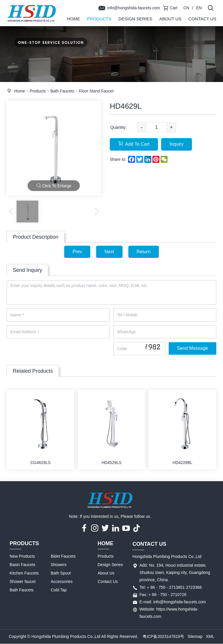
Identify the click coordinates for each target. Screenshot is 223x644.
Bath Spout (61, 573)
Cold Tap (59, 590)
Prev (77, 252)
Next (109, 252)
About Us (170, 19)
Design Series (135, 19)
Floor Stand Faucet (96, 91)
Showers (59, 565)
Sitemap (195, 636)
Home (74, 19)
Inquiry (177, 144)
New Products (22, 556)
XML (210, 636)
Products (99, 19)
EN (199, 8)
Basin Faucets (23, 565)
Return (144, 252)
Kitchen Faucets (24, 573)
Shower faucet (23, 582)
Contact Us (202, 19)
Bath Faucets (62, 91)
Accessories (62, 582)
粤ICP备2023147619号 (163, 636)
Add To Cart (134, 144)
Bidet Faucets (63, 556)
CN (186, 8)
